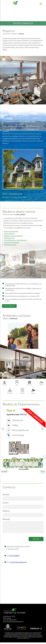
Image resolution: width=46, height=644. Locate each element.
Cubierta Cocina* (9, 238)
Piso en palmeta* (9, 234)
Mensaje (6, 519)
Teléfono (6, 511)
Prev (3, 429)
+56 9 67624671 (14, 556)
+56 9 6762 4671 (11, 620)
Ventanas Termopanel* (11, 231)
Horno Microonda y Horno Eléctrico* (16, 240)
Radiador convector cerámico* (13, 236)
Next (43, 429)
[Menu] (41, 4)
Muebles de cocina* (10, 245)
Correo (5, 503)
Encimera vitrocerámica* (12, 242)
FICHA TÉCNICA (9, 306)
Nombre (6, 494)
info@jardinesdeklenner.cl (19, 562)
